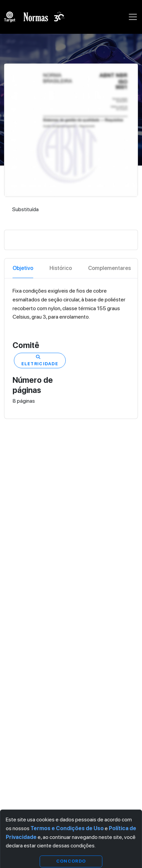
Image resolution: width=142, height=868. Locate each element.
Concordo (71, 861)
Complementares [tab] (109, 268)
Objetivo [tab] (23, 268)
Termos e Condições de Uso (67, 828)
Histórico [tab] (61, 268)
